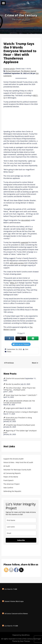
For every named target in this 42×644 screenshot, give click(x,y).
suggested (24, 242)
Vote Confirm (8, 488)
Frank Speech (9, 480)
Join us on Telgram (21, 344)
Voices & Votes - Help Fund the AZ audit (18, 462)
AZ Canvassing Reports (12, 473)
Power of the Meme (11, 477)
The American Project (11, 484)
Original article (9, 69)
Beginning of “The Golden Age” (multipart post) (20, 432)
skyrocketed (26, 220)
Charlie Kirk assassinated (15, 379)
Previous (10, 363)
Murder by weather (13, 384)
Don (27, 349)
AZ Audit (7, 466)
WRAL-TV (13, 283)
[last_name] (21, 527)
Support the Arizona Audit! (13, 459)
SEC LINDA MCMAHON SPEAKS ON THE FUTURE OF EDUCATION (19, 402)
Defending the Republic (12, 491)
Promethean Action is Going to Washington (22, 412)
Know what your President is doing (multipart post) (18, 419)
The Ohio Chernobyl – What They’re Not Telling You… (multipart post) (19, 389)
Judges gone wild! (12, 408)
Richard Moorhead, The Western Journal (21, 71)
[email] (21, 533)
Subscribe (21, 540)
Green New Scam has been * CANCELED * (21, 395)
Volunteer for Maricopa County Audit (17, 470)
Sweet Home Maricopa (14, 601)
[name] (21, 520)
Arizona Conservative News (16, 614)
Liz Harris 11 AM (11, 626)
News (9, 352)
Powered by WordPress (21, 635)
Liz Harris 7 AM (11, 589)
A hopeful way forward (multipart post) (20, 425)
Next (34, 363)
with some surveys (17, 263)
